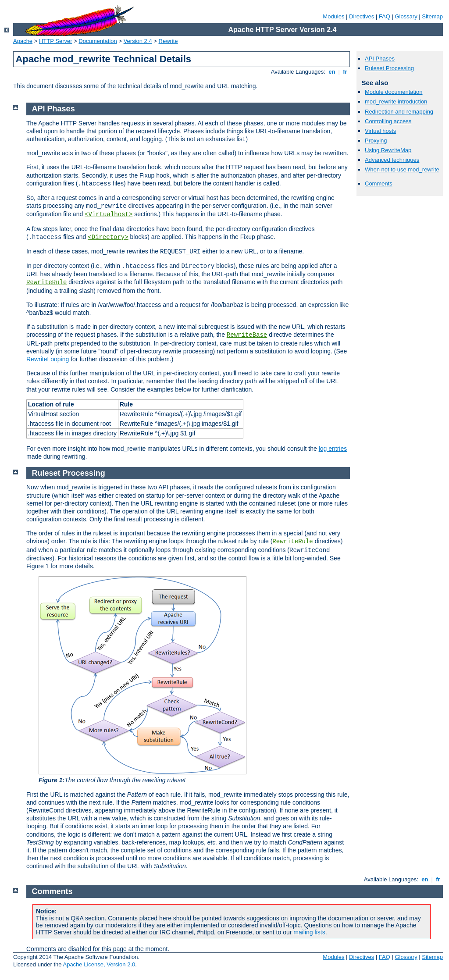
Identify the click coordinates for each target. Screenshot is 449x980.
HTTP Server (56, 41)
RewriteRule (46, 282)
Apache (23, 41)
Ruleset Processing (389, 68)
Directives (362, 16)
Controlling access (388, 121)
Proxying (376, 141)
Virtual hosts (380, 131)
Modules (333, 16)
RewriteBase (247, 335)
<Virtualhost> (109, 214)
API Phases (380, 59)
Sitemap (432, 16)
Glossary (406, 16)
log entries (333, 449)
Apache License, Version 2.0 (99, 964)
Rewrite (168, 41)
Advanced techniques (392, 160)
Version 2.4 (138, 41)
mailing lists (309, 932)
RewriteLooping (48, 359)
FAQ (385, 16)
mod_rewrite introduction (396, 102)
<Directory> (108, 237)
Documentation (98, 41)
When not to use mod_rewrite (402, 169)
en (332, 72)
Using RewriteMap (388, 150)
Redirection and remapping (399, 112)
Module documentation (394, 92)
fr (345, 72)
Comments (379, 184)
